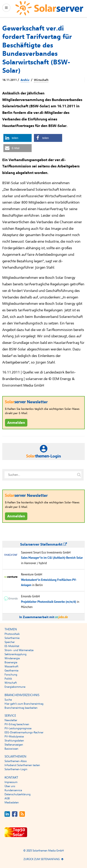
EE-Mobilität (12, 646)
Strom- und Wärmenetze (19, 650)
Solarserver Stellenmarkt (43, 544)
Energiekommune (15, 687)
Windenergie (12, 658)
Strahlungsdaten (14, 741)
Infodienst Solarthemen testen (22, 765)
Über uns (10, 786)
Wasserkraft (11, 666)
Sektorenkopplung (15, 654)
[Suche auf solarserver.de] (79, 475)
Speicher (10, 642)
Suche (8, 700)
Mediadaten (12, 802)
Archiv (25, 80)
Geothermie (11, 671)
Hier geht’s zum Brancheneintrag (24, 704)
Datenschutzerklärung (18, 794)
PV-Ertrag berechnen (17, 724)
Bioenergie (11, 662)
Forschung (11, 675)
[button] (18, 138)
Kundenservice (13, 790)
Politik (8, 679)
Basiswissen (11, 749)
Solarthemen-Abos (16, 761)
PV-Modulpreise (14, 737)
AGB (7, 798)
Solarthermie (12, 638)
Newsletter (11, 720)
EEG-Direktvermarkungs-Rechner (24, 732)
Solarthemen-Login (16, 769)
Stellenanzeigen (14, 745)
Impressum (11, 782)
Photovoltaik (12, 634)
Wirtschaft (41, 80)
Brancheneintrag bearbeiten (21, 708)
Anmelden (16, 423)
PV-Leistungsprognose (18, 728)
